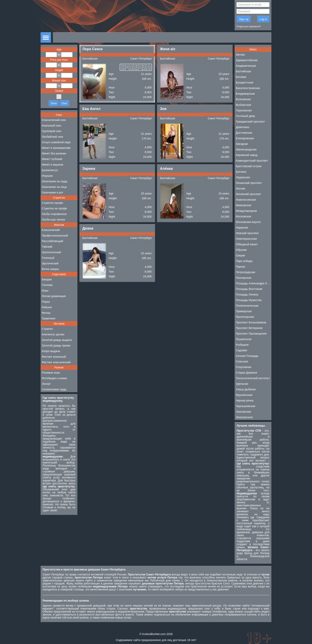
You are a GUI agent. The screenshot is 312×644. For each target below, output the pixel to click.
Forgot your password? (249, 27)
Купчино (241, 172)
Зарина (89, 169)
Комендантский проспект (252, 161)
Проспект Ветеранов (249, 328)
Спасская (242, 361)
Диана (88, 228)
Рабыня (47, 307)
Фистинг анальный (54, 357)
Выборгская (243, 105)
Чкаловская (243, 412)
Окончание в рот (53, 192)
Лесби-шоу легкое (53, 220)
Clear (64, 103)
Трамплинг (49, 318)
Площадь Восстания (249, 289)
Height (59, 70)
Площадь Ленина (247, 295)
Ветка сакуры (50, 269)
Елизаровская (245, 138)
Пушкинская (244, 339)
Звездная (242, 144)
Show (54, 103)
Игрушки (47, 176)
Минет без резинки (54, 153)
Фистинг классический (56, 362)
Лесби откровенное (54, 214)
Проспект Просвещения (251, 334)
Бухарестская (245, 82)
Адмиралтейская (247, 60)
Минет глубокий (52, 159)
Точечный (48, 258)
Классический (51, 230)
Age (59, 49)
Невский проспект (247, 233)
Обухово (241, 250)
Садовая (241, 350)
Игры (45, 291)
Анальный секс (52, 126)
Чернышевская (246, 406)
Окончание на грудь (55, 181)
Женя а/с (168, 49)
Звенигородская (246, 149)
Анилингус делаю (53, 334)
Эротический (50, 263)
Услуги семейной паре (56, 142)
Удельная (242, 384)
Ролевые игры (51, 373)
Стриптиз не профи (54, 208)
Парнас (241, 267)
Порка (46, 302)
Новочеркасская (246, 239)
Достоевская (244, 133)
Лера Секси (93, 49)
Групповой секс (52, 131)
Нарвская (242, 228)
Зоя (163, 109)
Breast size (59, 80)
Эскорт (46, 384)
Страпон (47, 329)
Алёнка (166, 169)
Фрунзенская (244, 395)
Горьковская (244, 110)
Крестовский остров (249, 166)
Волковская (243, 99)
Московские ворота (248, 222)
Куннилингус (50, 170)
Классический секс (54, 120)
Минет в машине (53, 165)
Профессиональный (55, 236)
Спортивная (244, 367)
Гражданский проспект (250, 122)
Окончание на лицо (54, 187)
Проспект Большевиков (251, 322)
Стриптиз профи (52, 203)
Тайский (47, 247)
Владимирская (245, 94)
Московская (243, 216)
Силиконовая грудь (54, 389)
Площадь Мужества (249, 300)
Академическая (246, 66)
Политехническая (247, 306)
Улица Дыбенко (246, 389)
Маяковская (243, 205)
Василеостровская (248, 88)
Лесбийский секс (53, 137)
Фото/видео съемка (54, 378)
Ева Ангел (91, 109)
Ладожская (243, 177)
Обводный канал (247, 244)
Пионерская (244, 278)
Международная (246, 211)
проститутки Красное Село (212, 583)
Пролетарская (245, 317)
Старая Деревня (246, 373)
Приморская (244, 311)
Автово (240, 55)
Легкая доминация (54, 296)
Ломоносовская (246, 200)
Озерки (240, 255)
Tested (59, 91)
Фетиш (46, 313)
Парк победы (244, 261)
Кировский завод (247, 155)
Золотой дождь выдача (57, 340)
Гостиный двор (245, 116)
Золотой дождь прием (56, 346)
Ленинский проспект (249, 183)
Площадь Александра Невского (254, 283)
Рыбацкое (242, 345)
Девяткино (243, 127)
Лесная (240, 188)
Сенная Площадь (247, 356)
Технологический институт (253, 378)
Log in (263, 19)
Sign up (244, 19)
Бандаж (47, 279)
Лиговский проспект (249, 194)
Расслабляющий (52, 241)
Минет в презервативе (56, 148)
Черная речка (245, 401)
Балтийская (90, 59)
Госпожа (47, 285)
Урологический (51, 252)
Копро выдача (51, 351)
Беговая (241, 77)
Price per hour (59, 60)
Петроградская (245, 272)
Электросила (244, 417)
